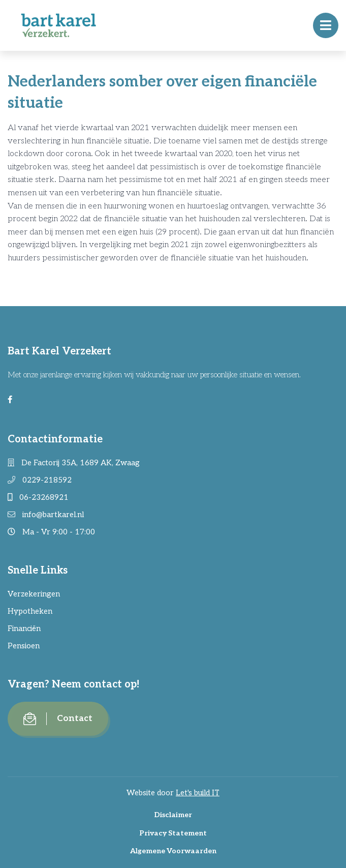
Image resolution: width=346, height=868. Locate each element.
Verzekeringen (34, 594)
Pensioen (24, 646)
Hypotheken (30, 611)
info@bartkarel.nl (46, 515)
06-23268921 (38, 497)
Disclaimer (173, 815)
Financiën (24, 628)
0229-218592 (40, 480)
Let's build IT (198, 793)
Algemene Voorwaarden (173, 851)
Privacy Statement (173, 833)
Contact (58, 719)
